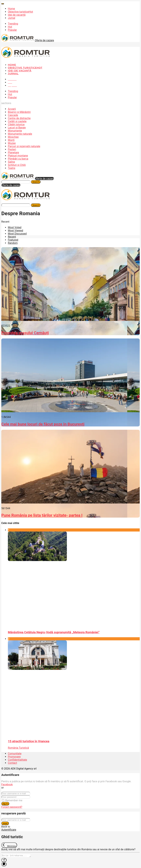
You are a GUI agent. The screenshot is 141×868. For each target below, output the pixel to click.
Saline (11, 162)
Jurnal (12, 18)
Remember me (14, 800)
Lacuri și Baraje (17, 128)
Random (13, 243)
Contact (12, 763)
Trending (13, 24)
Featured (13, 240)
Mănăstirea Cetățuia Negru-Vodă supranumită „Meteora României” (54, 632)
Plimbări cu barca (18, 159)
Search (36, 182)
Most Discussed (17, 234)
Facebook (7, 784)
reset (5, 823)
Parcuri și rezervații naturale (24, 146)
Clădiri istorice (16, 124)
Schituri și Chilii (17, 165)
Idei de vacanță (17, 15)
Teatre (12, 168)
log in (5, 804)
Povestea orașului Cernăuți (25, 333)
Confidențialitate (17, 760)
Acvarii (12, 109)
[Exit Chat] (9, 845)
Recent (12, 237)
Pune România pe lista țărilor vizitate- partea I (42, 515)
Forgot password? (12, 807)
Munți (11, 140)
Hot (10, 27)
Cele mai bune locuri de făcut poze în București (43, 424)
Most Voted (15, 227)
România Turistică (18, 748)
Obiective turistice (20, 12)
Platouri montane (18, 156)
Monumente (15, 131)
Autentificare (9, 830)
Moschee (13, 137)
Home (11, 9)
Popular (12, 30)
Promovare (14, 757)
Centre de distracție (19, 118)
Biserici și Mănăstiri (19, 112)
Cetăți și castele (17, 121)
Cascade (13, 115)
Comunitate (15, 754)
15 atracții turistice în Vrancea (29, 741)
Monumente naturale (20, 134)
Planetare (13, 153)
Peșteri (12, 149)
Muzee (12, 143)
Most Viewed (15, 231)
